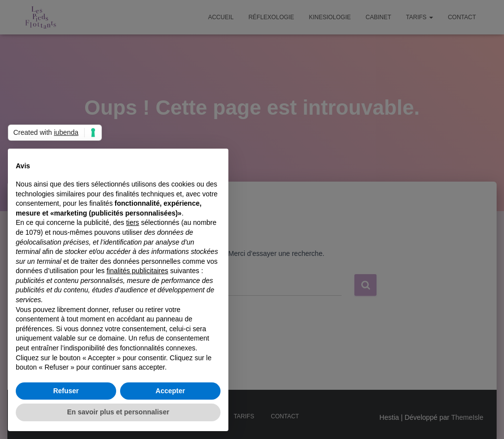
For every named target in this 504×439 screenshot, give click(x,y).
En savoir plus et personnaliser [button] (118, 412)
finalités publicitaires (137, 271)
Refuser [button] (66, 391)
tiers (132, 222)
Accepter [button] (170, 391)
